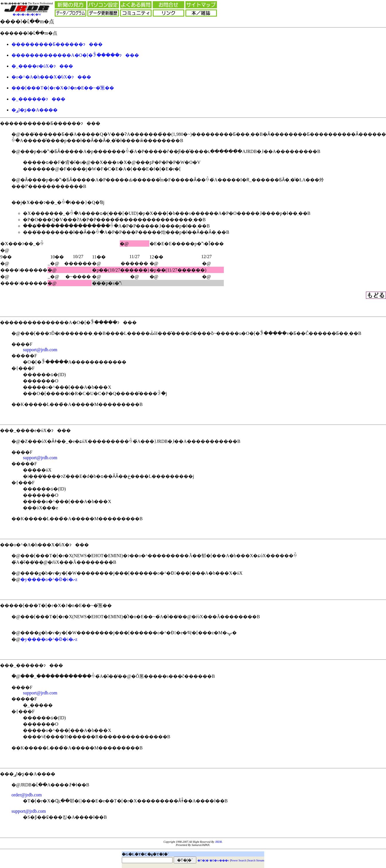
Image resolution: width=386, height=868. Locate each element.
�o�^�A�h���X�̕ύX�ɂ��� (51, 77)
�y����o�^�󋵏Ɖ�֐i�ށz (49, 579)
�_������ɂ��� (38, 99)
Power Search (238, 860)
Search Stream (256, 860)
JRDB (218, 842)
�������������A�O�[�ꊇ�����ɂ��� (75, 55)
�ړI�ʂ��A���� (35, 110)
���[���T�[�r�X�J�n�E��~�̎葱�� (63, 88)
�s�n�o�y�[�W (27, 14)
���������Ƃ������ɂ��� (57, 44)
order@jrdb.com (27, 795)
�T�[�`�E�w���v (213, 860)
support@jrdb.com (40, 350)
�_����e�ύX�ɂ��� (42, 66)
